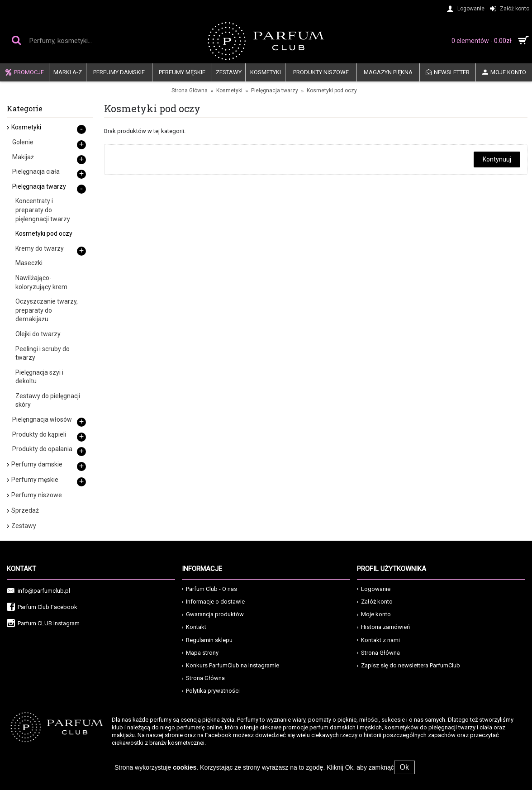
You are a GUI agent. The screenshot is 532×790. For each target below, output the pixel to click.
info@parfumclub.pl (38, 591)
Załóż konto (375, 602)
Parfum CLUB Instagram (43, 624)
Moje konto (374, 614)
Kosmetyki (229, 90)
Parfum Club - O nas (209, 589)
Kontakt (194, 627)
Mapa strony (200, 653)
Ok (404, 767)
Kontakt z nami (378, 640)
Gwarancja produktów (213, 614)
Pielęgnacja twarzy (275, 90)
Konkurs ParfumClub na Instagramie (230, 665)
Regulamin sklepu (207, 640)
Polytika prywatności (211, 691)
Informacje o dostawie (213, 602)
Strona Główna (190, 90)
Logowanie (374, 589)
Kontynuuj (497, 159)
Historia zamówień (383, 627)
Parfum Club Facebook (42, 607)
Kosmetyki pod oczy (332, 90)
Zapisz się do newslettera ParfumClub (408, 665)
